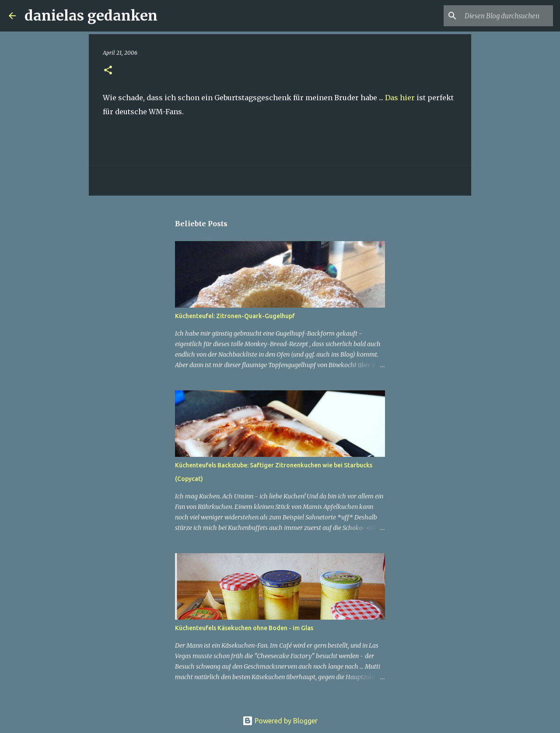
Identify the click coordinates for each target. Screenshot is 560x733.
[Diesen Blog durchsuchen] (507, 16)
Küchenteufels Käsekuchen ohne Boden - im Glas (244, 628)
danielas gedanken (91, 16)
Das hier (400, 98)
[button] (108, 71)
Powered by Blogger (280, 721)
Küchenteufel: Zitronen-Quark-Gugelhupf (235, 316)
